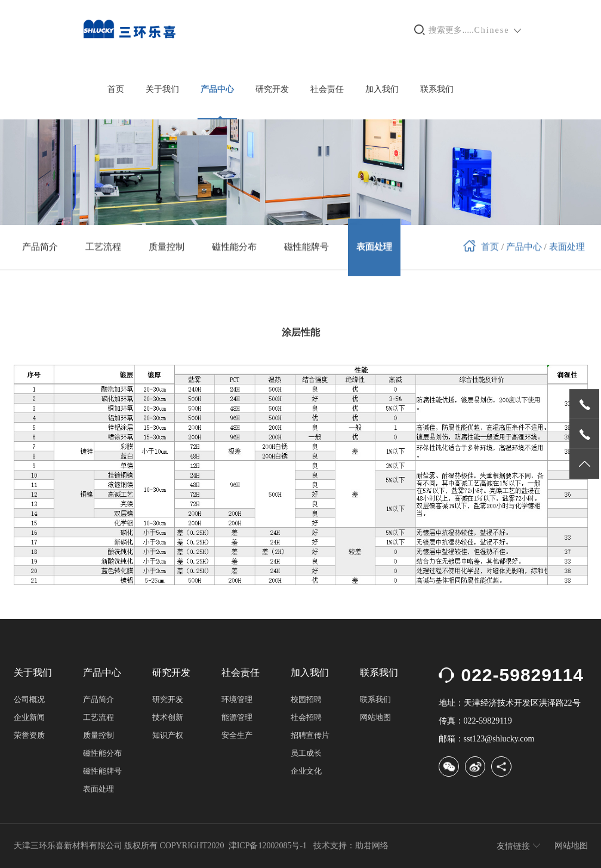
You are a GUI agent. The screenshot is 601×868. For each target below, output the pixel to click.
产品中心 (217, 89)
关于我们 (162, 89)
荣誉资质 (29, 735)
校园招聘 (306, 699)
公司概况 (29, 699)
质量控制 (98, 735)
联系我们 (437, 89)
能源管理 (237, 717)
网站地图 (375, 717)
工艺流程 (98, 717)
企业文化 (306, 771)
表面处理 (567, 245)
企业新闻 (29, 717)
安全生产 (237, 735)
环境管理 (237, 699)
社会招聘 (306, 717)
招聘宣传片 (310, 735)
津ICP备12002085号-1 (268, 846)
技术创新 (168, 717)
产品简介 (98, 699)
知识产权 (168, 735)
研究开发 (272, 89)
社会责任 (327, 89)
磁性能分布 (102, 753)
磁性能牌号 (102, 771)
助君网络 (372, 846)
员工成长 (306, 753)
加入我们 (382, 89)
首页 (116, 89)
